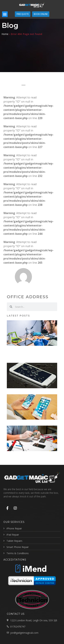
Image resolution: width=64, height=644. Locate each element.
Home (5, 34)
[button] (5, 14)
